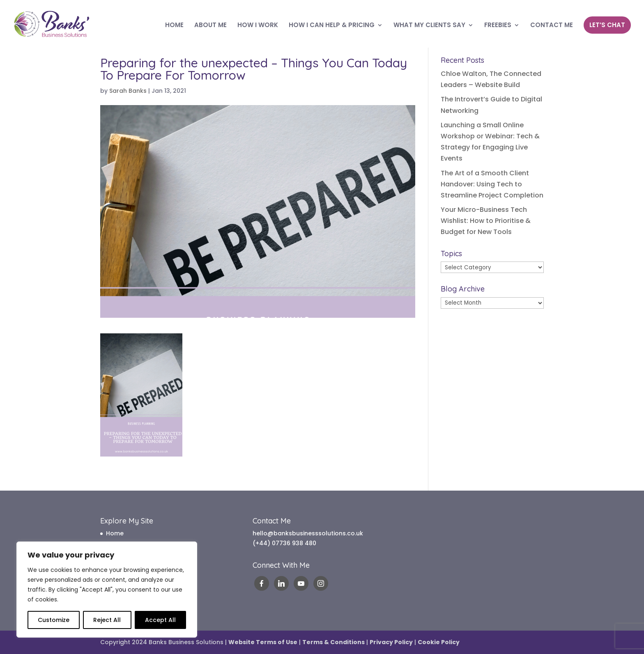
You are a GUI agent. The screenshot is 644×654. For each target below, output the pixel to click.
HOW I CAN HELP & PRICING (332, 26)
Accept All (160, 620)
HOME (174, 26)
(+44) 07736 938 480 (284, 543)
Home (115, 533)
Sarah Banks (128, 91)
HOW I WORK (258, 26)
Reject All (107, 620)
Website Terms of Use (263, 642)
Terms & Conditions (333, 642)
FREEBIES (498, 26)
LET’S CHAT (607, 25)
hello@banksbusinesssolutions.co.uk (308, 533)
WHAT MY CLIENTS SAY (429, 26)
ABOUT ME (210, 26)
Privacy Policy (391, 642)
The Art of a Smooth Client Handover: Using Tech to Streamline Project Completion (492, 184)
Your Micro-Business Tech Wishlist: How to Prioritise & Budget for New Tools (486, 221)
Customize (54, 620)
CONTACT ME (552, 26)
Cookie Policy (439, 642)
